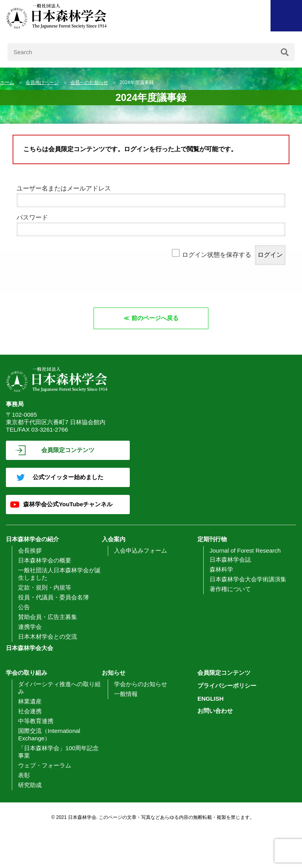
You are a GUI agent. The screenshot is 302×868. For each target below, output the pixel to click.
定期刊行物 (212, 539)
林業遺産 (30, 701)
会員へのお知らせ (89, 82)
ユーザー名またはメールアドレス (64, 188)
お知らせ (114, 673)
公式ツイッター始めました (68, 477)
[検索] (285, 52)
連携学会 (30, 627)
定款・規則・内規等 (45, 587)
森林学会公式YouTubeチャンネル (68, 504)
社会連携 (30, 711)
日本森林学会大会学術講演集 (248, 579)
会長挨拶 (30, 550)
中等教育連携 (36, 721)
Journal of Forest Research (245, 550)
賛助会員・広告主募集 (48, 617)
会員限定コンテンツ (68, 450)
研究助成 (30, 785)
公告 (24, 607)
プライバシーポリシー (227, 686)
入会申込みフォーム (141, 550)
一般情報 (126, 694)
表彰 (24, 775)
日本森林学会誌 (230, 559)
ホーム (7, 82)
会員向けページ (42, 82)
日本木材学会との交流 (48, 636)
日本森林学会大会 (29, 648)
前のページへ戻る (155, 318)
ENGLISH (211, 699)
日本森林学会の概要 (45, 560)
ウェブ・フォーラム (45, 765)
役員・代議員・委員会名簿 (53, 597)
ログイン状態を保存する (217, 255)
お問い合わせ (215, 711)
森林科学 (221, 569)
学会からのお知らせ (141, 684)
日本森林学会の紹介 (32, 539)
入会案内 (114, 539)
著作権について (230, 589)
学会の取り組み (27, 673)
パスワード (32, 217)
